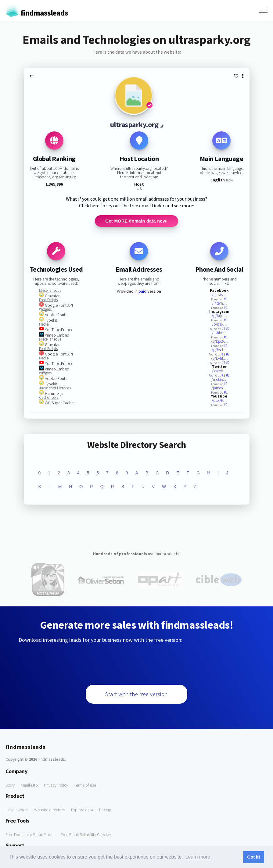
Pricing (105, 810)
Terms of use (85, 786)
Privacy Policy (56, 786)
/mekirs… (219, 380)
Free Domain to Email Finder (30, 835)
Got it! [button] (253, 857)
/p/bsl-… (219, 325)
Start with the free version (136, 695)
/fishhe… (219, 333)
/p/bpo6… (219, 342)
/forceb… (219, 371)
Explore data (82, 810)
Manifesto (29, 786)
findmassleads (37, 13)
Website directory (50, 810)
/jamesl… (219, 389)
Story (10, 786)
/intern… (219, 304)
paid (142, 292)
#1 (226, 300)
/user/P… (219, 401)
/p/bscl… (219, 350)
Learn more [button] (198, 857)
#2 (228, 329)
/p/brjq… (219, 316)
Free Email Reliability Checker (86, 835)
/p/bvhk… (219, 359)
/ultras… (219, 295)
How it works (17, 810)
